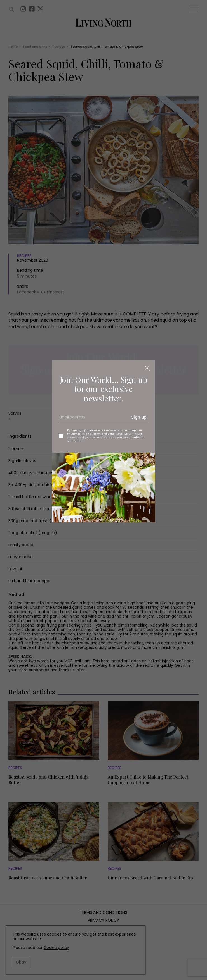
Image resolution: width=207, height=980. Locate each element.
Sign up (139, 417)
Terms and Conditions (107, 434)
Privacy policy (76, 434)
